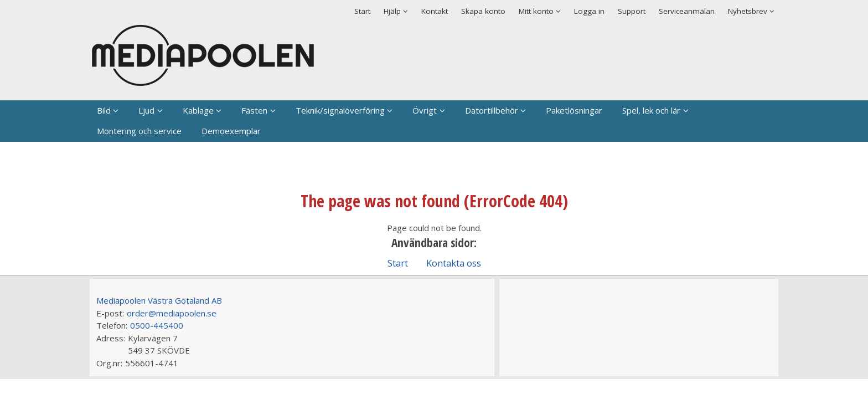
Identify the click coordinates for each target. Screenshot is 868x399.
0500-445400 (157, 325)
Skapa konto (483, 11)
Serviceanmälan (687, 11)
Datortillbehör (492, 110)
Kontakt (435, 11)
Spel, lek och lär (651, 110)
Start (362, 11)
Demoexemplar (231, 131)
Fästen (254, 110)
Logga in (589, 11)
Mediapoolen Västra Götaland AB (159, 300)
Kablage (198, 110)
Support (632, 11)
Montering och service (139, 131)
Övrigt (425, 110)
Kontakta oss (454, 263)
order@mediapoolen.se (172, 313)
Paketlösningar (574, 110)
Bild (104, 110)
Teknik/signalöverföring (340, 110)
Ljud (146, 110)
